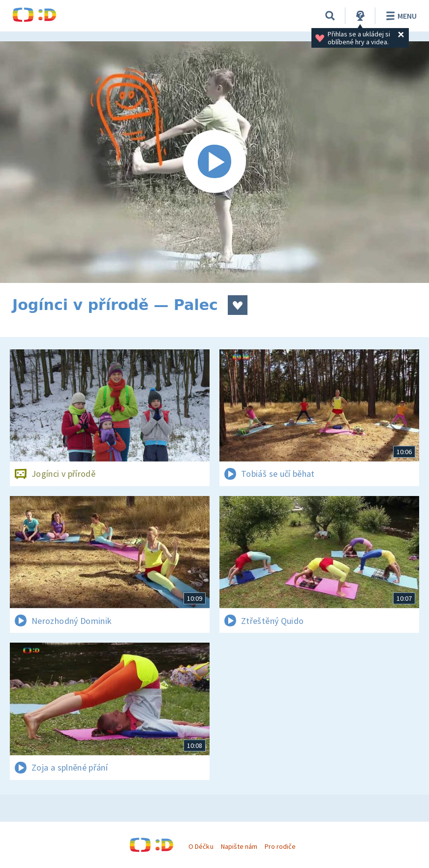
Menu (400, 16)
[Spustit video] (214, 162)
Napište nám (239, 846)
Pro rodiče (280, 846)
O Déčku (201, 846)
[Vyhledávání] (330, 16)
